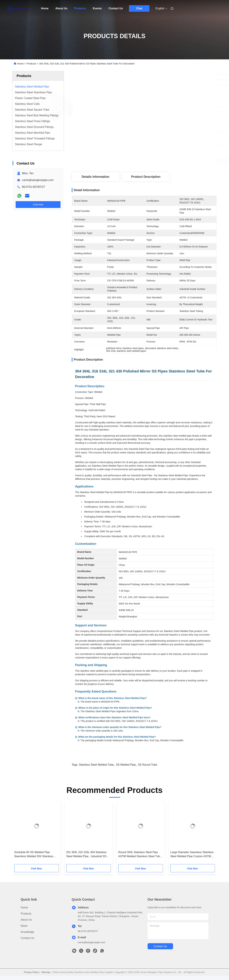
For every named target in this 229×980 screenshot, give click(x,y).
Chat (139, 8)
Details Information (95, 177)
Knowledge (27, 932)
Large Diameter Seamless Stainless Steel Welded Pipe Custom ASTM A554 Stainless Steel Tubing (192, 855)
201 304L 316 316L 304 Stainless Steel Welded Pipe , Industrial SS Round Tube (86, 855)
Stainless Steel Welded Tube (96, 765)
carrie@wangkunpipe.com (38, 180)
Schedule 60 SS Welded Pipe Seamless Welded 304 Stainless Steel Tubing (34, 855)
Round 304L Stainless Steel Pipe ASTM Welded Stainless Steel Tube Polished (140, 855)
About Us (61, 8)
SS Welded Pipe (126, 765)
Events (97, 8)
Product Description (146, 177)
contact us (160, 946)
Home (45, 8)
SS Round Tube (147, 765)
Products (80, 8)
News (24, 926)
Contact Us (116, 8)
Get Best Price (164, 161)
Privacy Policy (31, 972)
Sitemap (46, 972)
